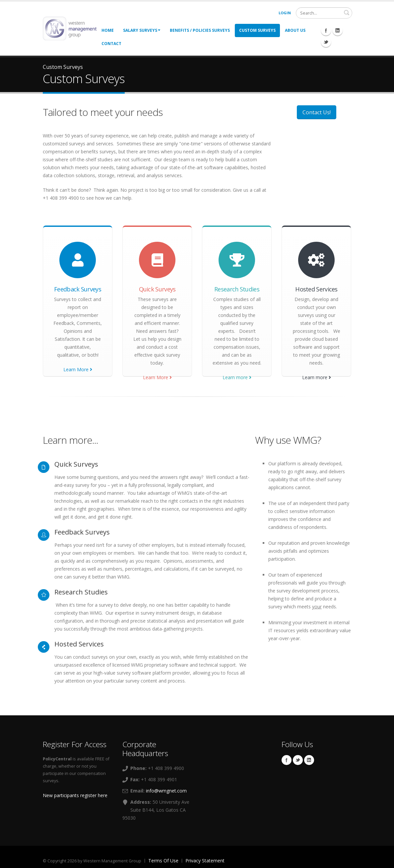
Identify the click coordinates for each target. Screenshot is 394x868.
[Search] (324, 13)
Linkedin (309, 760)
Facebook (287, 760)
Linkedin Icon (338, 30)
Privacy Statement (205, 861)
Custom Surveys (257, 30)
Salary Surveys (142, 30)
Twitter (298, 760)
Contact (111, 44)
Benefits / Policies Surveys (200, 30)
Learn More (78, 369)
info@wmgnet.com (166, 791)
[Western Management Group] (70, 28)
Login (285, 13)
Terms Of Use (163, 861)
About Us (295, 30)
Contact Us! (317, 112)
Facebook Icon (326, 30)
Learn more (237, 377)
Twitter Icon (326, 42)
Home (108, 30)
